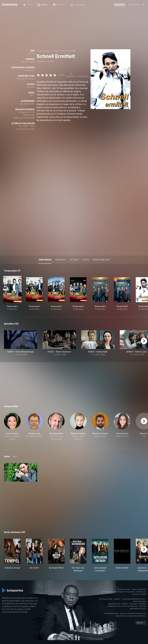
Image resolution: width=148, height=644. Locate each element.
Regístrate (120, 5)
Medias (125, 604)
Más (15, 456)
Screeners (133, 604)
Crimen (56, 51)
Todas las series (124, 589)
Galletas (117, 599)
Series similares (101, 260)
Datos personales (139, 601)
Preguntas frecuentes (126, 592)
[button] (12, 428)
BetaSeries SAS (114, 604)
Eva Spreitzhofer (27, 104)
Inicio (39, 51)
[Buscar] (143, 5)
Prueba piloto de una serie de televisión (123, 606)
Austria (31, 53)
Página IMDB (29, 115)
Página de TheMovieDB (24, 118)
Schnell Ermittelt (69, 51)
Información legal (106, 599)
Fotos (86, 260)
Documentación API (109, 592)
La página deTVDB (26, 112)
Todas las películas (139, 589)
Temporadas (45, 260)
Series (47, 51)
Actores (74, 260)
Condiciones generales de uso (133, 599)
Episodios (60, 260)
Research (142, 604)
